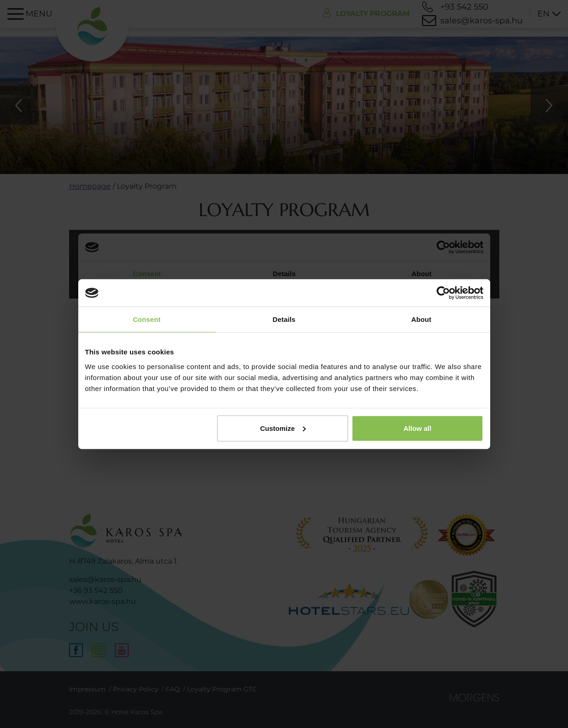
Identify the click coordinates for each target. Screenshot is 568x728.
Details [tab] (284, 319)
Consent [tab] (147, 319)
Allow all (418, 428)
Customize (283, 428)
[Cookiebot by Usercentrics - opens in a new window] (443, 293)
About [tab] (422, 319)
